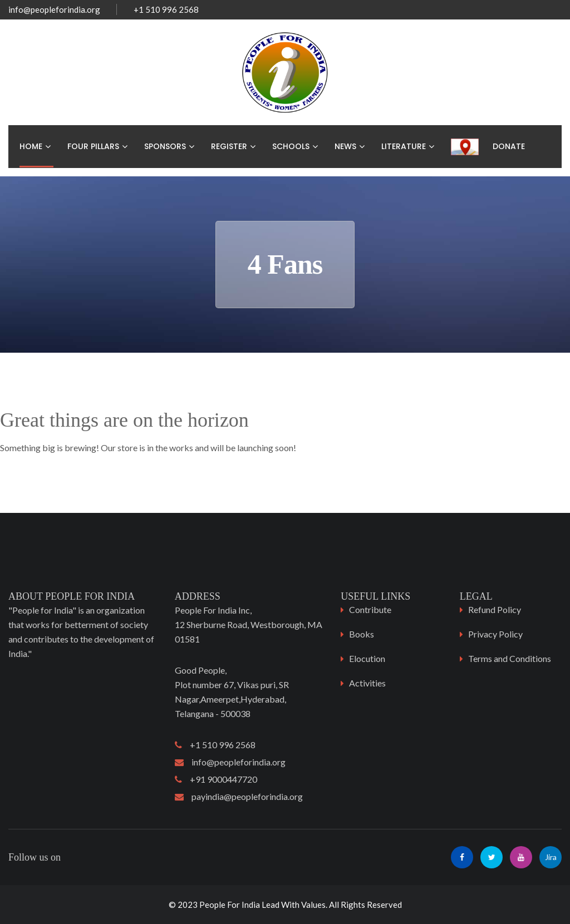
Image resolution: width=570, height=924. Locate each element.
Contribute (370, 609)
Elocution (367, 658)
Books (362, 634)
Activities (367, 683)
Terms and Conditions (510, 658)
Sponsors (165, 146)
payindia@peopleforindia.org (239, 796)
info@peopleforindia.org (54, 9)
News (345, 146)
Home (31, 146)
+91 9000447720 (216, 779)
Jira (551, 857)
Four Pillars (93, 146)
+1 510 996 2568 (215, 745)
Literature (404, 146)
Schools (291, 146)
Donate (509, 146)
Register (229, 146)
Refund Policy (495, 609)
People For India (230, 905)
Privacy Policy (495, 634)
